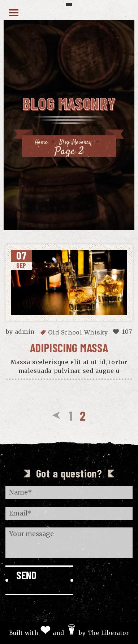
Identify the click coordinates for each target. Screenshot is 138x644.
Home (41, 142)
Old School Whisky (78, 332)
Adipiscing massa (69, 348)
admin (25, 332)
